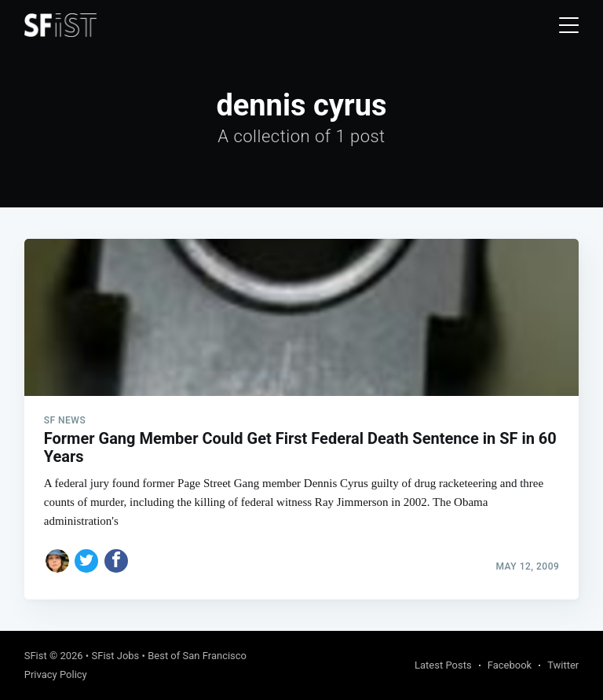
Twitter (563, 665)
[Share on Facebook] (116, 561)
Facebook (510, 665)
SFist (36, 656)
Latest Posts (443, 665)
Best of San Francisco (197, 656)
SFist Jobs (115, 656)
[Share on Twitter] (86, 561)
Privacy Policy (56, 674)
